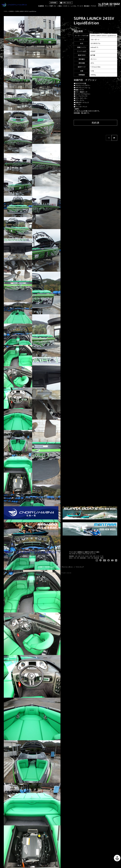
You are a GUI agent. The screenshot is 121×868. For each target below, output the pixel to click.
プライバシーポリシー (67, 567)
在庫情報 (41, 6)
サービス (80, 6)
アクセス (93, 6)
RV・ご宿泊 (58, 6)
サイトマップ (80, 567)
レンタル (73, 6)
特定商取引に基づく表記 (52, 567)
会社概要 (40, 567)
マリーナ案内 (49, 6)
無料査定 (87, 6)
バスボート (66, 6)
